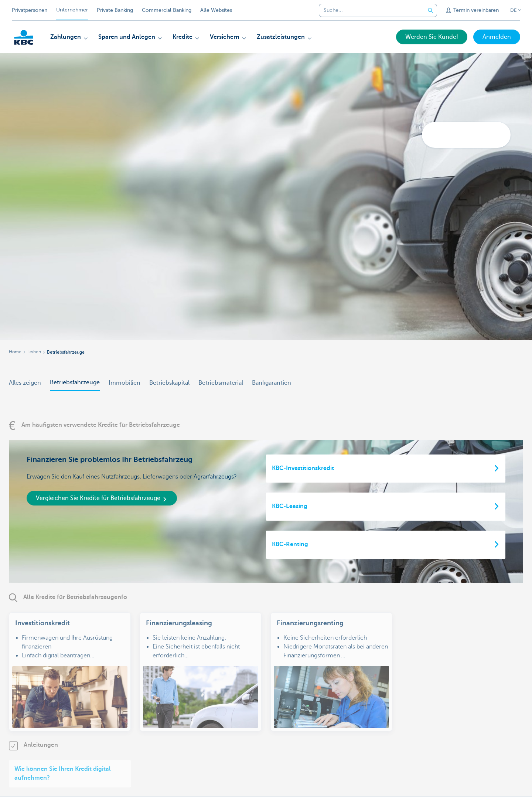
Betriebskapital (169, 383)
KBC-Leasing (290, 506)
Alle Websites (216, 10)
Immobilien (125, 383)
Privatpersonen (30, 10)
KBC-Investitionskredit (303, 468)
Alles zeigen (25, 383)
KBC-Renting (290, 544)
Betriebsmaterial (221, 383)
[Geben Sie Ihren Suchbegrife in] (430, 10)
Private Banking (115, 10)
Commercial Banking (167, 10)
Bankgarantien (272, 383)
